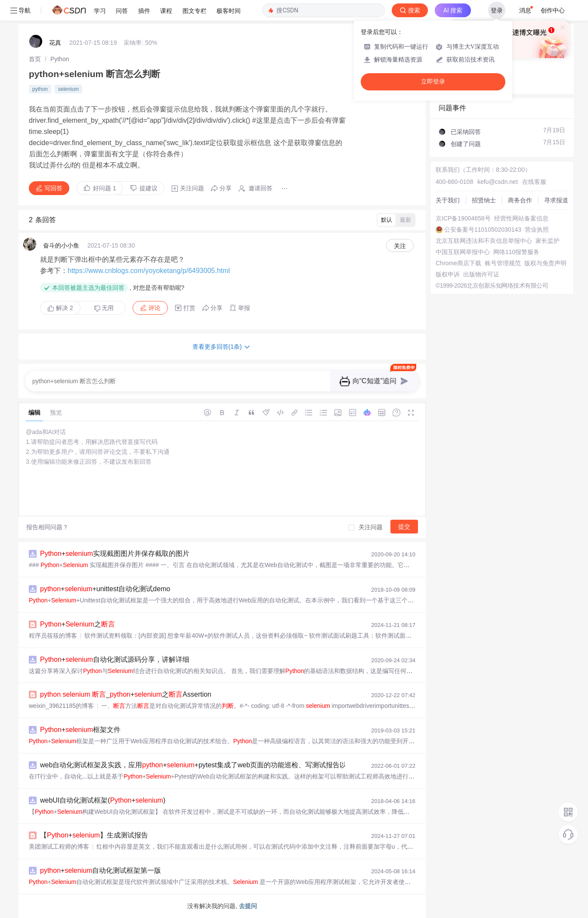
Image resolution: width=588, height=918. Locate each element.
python (40, 89)
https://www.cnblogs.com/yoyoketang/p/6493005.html (149, 271)
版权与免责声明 (545, 263)
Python (60, 59)
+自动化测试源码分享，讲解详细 (115, 659)
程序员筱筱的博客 (53, 636)
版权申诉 (448, 274)
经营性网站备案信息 (521, 218)
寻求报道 (556, 200)
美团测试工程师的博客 (59, 847)
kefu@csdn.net (498, 182)
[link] (35, 59)
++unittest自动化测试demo (105, 589)
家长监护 (548, 241)
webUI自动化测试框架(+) (103, 800)
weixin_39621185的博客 (61, 706)
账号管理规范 (503, 263)
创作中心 (553, 10)
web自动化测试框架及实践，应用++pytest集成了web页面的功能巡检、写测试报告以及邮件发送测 (214, 765)
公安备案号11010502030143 (483, 229)
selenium (68, 89)
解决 (60, 308)
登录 (497, 10)
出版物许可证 (481, 274)
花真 (55, 43)
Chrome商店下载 (458, 263)
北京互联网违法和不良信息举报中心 (484, 241)
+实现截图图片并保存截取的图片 (115, 554)
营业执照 (537, 229)
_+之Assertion (126, 694)
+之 (77, 624)
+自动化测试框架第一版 (101, 870)
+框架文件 (80, 730)
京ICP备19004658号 (463, 218)
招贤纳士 (484, 200)
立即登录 (433, 82)
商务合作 (520, 200)
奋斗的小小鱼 (61, 245)
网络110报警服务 (516, 252)
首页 (35, 59)
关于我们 (448, 200)
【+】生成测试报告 (94, 835)
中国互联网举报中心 (463, 252)
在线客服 (534, 182)
